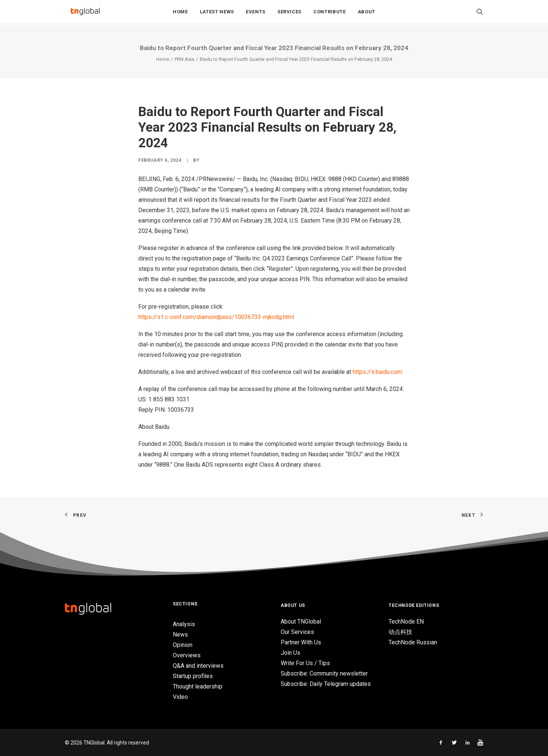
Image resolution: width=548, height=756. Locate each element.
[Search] (480, 15)
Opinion (183, 645)
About (367, 15)
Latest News (217, 15)
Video (180, 697)
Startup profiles (193, 676)
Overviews (187, 655)
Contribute (330, 15)
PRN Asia (184, 59)
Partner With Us (301, 642)
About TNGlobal (301, 622)
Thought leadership (198, 686)
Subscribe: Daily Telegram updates (326, 684)
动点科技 (400, 632)
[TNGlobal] (85, 15)
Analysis (184, 624)
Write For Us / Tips (305, 663)
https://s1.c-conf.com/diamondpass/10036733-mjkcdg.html (216, 317)
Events (256, 15)
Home (180, 15)
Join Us (290, 653)
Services (289, 15)
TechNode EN (406, 622)
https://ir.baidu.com (377, 372)
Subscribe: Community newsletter (324, 673)
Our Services (297, 632)
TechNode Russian (413, 642)
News (180, 635)
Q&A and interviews (198, 666)
